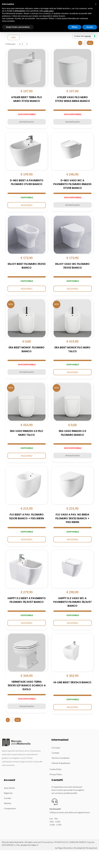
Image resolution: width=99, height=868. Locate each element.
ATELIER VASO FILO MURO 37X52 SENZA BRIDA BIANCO (72, 99)
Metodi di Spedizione (61, 764)
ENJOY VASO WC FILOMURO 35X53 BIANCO (72, 266)
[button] (96, 4)
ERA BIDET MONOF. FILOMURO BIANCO (27, 350)
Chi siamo (56, 748)
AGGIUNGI (27, 205)
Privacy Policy (56, 775)
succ (90, 43)
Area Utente (9, 789)
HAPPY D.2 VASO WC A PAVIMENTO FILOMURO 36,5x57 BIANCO (72, 603)
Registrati (8, 794)
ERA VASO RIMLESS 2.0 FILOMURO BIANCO (72, 434)
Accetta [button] (90, 27)
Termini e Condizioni (61, 759)
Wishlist (8, 804)
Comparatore (10, 809)
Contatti (55, 754)
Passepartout (91, 849)
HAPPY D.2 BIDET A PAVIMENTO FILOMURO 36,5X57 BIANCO (27, 601)
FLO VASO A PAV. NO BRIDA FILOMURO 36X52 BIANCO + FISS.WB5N (72, 519)
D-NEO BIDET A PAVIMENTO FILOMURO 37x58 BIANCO (27, 183)
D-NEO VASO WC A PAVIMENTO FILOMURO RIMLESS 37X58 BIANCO (72, 184)
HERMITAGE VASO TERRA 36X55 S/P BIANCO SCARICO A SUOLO (27, 686)
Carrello (8, 799)
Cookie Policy (56, 770)
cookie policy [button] (48, 11)
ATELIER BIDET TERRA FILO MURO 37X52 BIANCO (27, 99)
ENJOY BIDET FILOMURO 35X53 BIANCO (27, 266)
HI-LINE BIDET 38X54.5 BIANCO (72, 683)
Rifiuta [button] (75, 27)
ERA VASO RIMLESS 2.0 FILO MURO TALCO (27, 434)
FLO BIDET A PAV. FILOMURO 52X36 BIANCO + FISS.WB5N (27, 517)
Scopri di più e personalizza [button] (18, 27)
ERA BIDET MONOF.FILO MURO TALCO (72, 350)
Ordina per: (11, 44)
